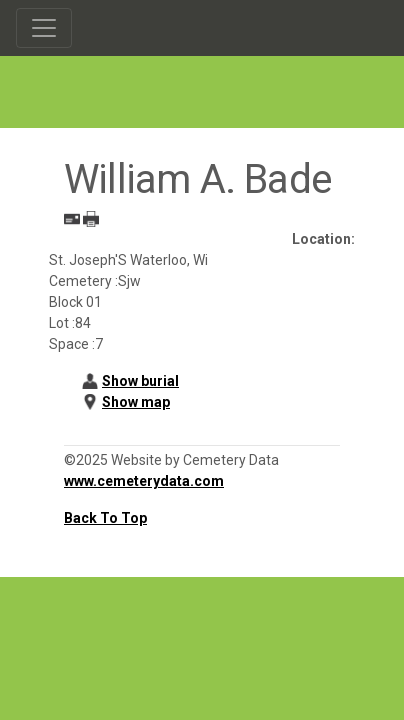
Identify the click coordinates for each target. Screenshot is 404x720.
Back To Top (105, 518)
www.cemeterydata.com (144, 481)
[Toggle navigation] (44, 28)
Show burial (140, 381)
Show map (136, 402)
